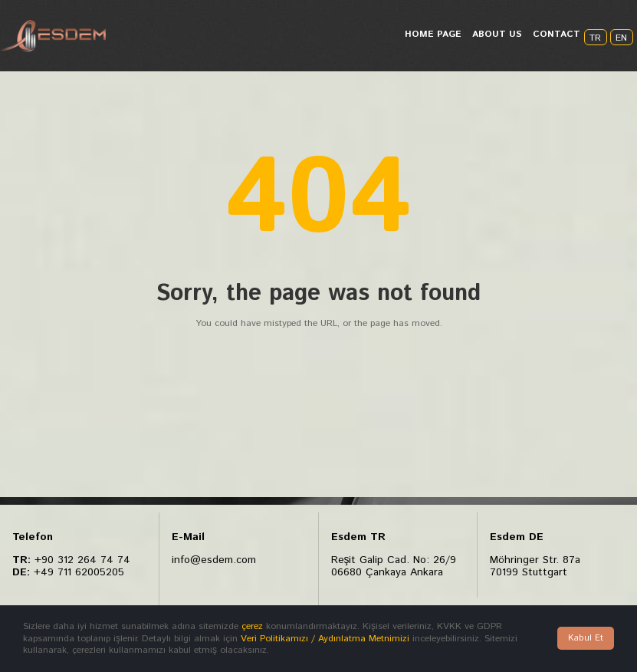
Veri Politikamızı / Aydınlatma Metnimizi (325, 639)
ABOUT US (497, 34)
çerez (252, 626)
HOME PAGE (433, 34)
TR (595, 38)
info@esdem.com (214, 560)
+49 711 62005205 (79, 572)
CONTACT (557, 34)
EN (621, 38)
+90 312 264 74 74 (82, 560)
